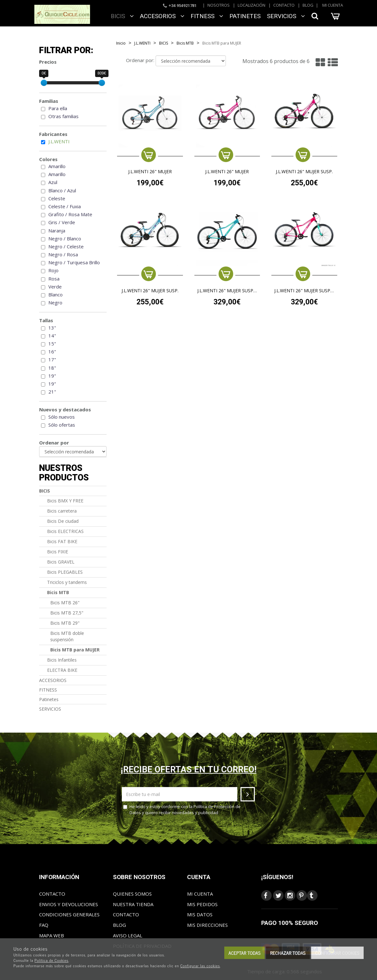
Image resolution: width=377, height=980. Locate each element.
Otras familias (63, 116)
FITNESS (207, 16)
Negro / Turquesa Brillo (74, 262)
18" (52, 368)
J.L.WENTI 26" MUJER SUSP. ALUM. (227, 291)
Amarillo (57, 166)
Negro (55, 302)
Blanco (56, 295)
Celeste (57, 198)
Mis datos (200, 914)
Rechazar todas (288, 953)
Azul (53, 182)
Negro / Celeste (66, 246)
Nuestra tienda (133, 904)
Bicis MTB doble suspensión (67, 636)
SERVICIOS (286, 16)
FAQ (44, 925)
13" (52, 328)
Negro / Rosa (63, 254)
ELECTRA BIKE (62, 670)
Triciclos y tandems (67, 582)
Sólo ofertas (62, 425)
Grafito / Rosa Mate (70, 214)
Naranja (57, 231)
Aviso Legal (128, 935)
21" (52, 392)
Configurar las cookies (200, 966)
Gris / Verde (62, 222)
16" (52, 352)
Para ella (58, 108)
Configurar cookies (337, 953)
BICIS (122, 16)
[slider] (44, 83)
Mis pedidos (202, 904)
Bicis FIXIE (58, 552)
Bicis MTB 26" (65, 603)
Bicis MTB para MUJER (75, 650)
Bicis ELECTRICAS (65, 531)
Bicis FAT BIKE (62, 541)
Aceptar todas (244, 953)
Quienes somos (132, 894)
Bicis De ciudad (63, 521)
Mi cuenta (333, 5)
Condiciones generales (69, 914)
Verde (55, 287)
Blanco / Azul (62, 190)
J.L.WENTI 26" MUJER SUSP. (304, 172)
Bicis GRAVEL (61, 562)
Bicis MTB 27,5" (67, 613)
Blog (308, 5)
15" (52, 344)
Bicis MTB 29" (65, 623)
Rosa (54, 279)
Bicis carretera (62, 511)
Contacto (284, 5)
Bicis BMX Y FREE (65, 501)
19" (52, 376)
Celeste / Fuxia (65, 206)
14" (52, 336)
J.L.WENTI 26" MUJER (150, 172)
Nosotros (219, 5)
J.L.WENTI (59, 141)
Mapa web (52, 935)
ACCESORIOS (162, 16)
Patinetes (245, 16)
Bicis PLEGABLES (65, 572)
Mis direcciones (207, 925)
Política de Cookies (52, 960)
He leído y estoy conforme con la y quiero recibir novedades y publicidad (182, 810)
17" (52, 359)
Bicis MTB (58, 592)
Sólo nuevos (62, 417)
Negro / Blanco (65, 238)
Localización (251, 5)
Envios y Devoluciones (69, 904)
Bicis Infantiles (62, 660)
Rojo (53, 270)
